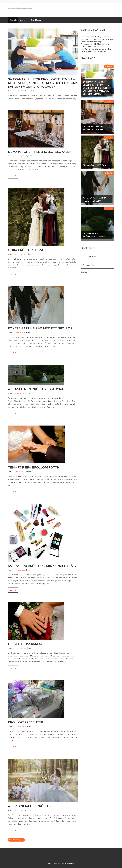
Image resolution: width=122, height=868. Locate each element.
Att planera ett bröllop (30, 806)
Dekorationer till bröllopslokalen (40, 152)
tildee (31, 156)
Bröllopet (24, 20)
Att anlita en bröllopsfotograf (37, 389)
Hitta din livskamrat (26, 644)
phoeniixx (71, 863)
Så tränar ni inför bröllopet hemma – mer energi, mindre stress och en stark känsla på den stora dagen (43, 83)
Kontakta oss (36, 20)
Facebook (92, 257)
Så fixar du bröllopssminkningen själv (42, 566)
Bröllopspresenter (25, 722)
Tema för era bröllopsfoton (34, 467)
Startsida (13, 20)
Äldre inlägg (16, 840)
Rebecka (30, 91)
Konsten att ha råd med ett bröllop (40, 328)
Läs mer (13, 176)
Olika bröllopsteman (27, 250)
